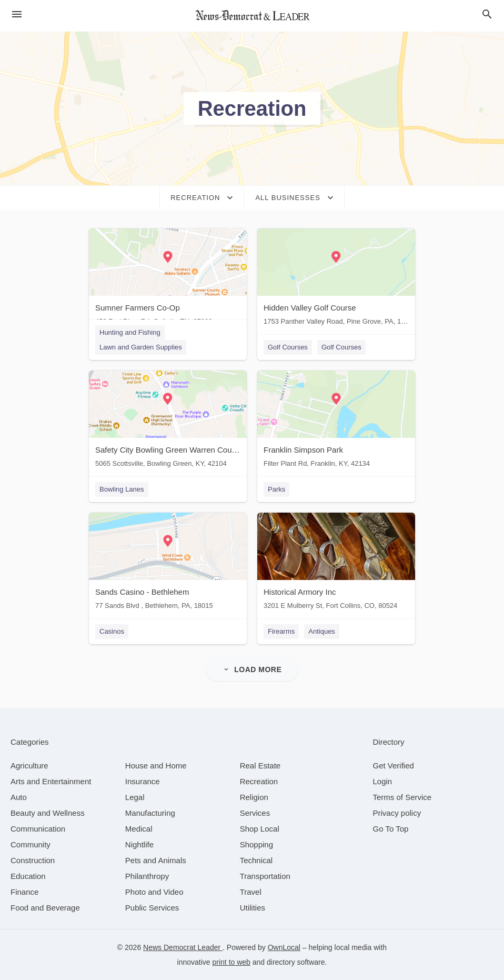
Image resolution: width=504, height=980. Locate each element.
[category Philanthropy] (147, 876)
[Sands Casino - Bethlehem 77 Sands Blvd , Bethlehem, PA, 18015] (168, 563)
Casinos (112, 631)
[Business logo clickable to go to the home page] (252, 16)
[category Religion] (254, 797)
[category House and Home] (156, 766)
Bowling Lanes (122, 489)
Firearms (281, 631)
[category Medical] (139, 829)
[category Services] (255, 813)
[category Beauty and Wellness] (48, 813)
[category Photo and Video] (154, 892)
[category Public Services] (152, 908)
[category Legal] (135, 797)
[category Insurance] (143, 781)
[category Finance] (24, 892)
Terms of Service (402, 797)
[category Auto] (19, 797)
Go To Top (391, 829)
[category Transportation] (265, 876)
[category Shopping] (256, 844)
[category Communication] (38, 829)
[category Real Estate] (260, 766)
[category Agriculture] (29, 766)
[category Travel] (251, 892)
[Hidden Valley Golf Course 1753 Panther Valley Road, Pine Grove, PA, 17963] (336, 279)
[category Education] (28, 876)
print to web (231, 962)
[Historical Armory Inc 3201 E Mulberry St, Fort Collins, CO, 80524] (336, 563)
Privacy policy (397, 813)
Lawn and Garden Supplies (141, 347)
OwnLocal (284, 947)
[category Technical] (256, 860)
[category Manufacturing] (150, 813)
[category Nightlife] (139, 844)
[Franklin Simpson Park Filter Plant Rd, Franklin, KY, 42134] (336, 421)
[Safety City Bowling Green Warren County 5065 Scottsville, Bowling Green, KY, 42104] (168, 421)
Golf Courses (288, 347)
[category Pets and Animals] (156, 860)
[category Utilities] (253, 908)
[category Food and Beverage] (45, 908)
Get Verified (394, 766)
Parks (276, 489)
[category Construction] (33, 860)
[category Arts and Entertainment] (51, 781)
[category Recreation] (259, 781)
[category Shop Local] (260, 829)
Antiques (322, 631)
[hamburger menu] (17, 14)
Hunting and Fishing (130, 332)
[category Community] (31, 844)
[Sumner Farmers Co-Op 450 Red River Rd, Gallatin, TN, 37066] (168, 279)
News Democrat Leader (183, 947)
